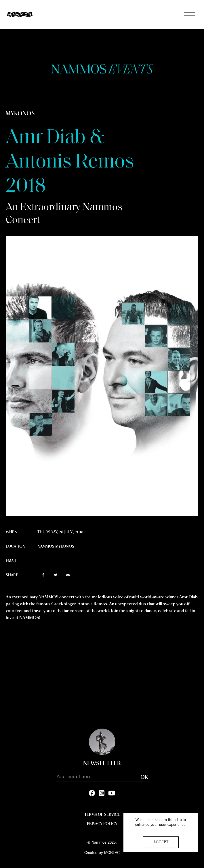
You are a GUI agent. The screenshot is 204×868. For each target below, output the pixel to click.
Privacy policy (102, 824)
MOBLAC (112, 853)
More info (161, 830)
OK (144, 777)
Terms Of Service (102, 815)
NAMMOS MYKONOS (102, 14)
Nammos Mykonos (56, 546)
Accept (161, 842)
